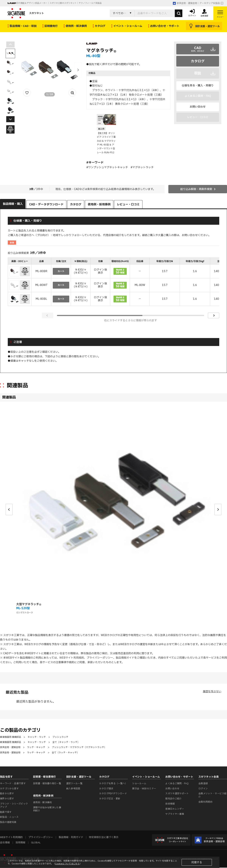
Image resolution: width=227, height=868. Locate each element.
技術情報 (170, 804)
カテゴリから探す (9, 789)
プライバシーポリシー (100, 658)
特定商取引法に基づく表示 (104, 837)
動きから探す (7, 794)
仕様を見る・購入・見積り (198, 86)
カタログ (198, 61)
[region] (113, 282)
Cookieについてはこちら (67, 864)
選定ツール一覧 (74, 783)
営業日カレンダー (175, 809)
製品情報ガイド (125, 658)
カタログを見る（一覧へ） (113, 783)
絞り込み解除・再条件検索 (196, 189)
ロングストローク (25, 613)
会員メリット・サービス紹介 (212, 795)
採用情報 (20, 843)
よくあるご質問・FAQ (177, 783)
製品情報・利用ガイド (71, 837)
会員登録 (203, 783)
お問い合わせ (198, 107)
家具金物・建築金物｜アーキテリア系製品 (196, 3)
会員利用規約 (205, 802)
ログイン (203, 789)
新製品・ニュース (9, 817)
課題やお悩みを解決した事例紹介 (47, 809)
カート (61, 271)
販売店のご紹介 (174, 799)
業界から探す (7, 799)
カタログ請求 (106, 789)
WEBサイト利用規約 (72, 658)
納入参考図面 (73, 789)
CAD (198, 49)
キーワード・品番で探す (13, 783)
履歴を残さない (212, 692)
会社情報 (5, 843)
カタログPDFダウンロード (113, 794)
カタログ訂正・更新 (110, 799)
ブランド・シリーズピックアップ (14, 805)
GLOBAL (36, 843)
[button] (78, 70)
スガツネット (26, 13)
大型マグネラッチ (29, 604)
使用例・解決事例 (42, 802)
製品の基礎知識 (8, 822)
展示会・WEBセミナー (144, 789)
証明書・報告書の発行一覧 (47, 783)
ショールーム (139, 783)
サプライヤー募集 (175, 814)
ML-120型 (23, 608)
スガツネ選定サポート (177, 794)
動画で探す (6, 812)
